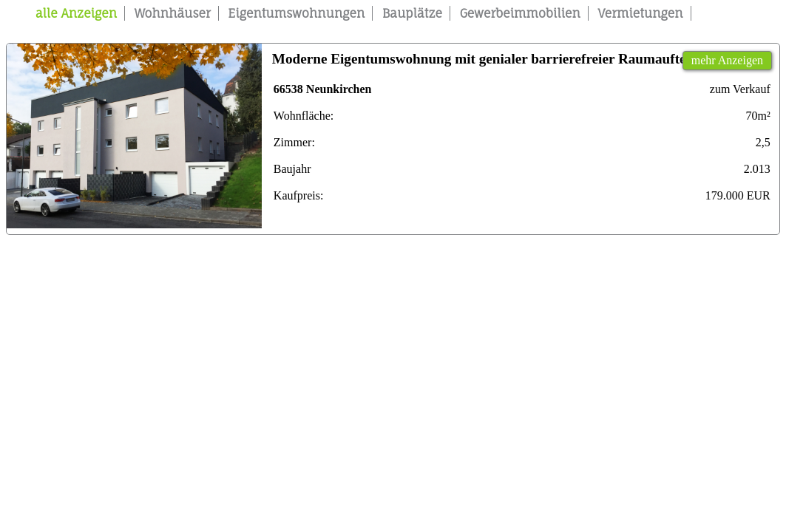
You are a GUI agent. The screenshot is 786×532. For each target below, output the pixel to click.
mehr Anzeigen (727, 60)
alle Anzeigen (76, 13)
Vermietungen (641, 13)
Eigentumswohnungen (296, 13)
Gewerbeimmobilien (520, 13)
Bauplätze (412, 13)
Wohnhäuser (173, 13)
